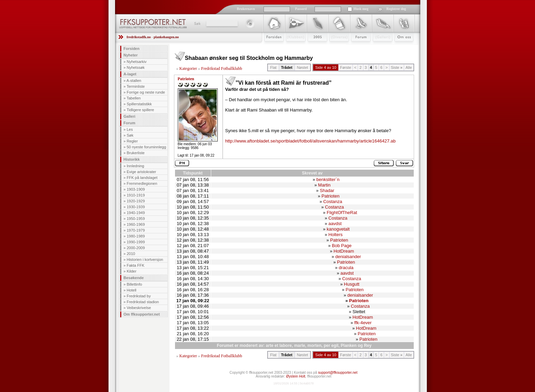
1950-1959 (136, 219)
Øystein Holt (296, 376)
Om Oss (401, 47)
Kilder (132, 271)
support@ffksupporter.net (338, 373)
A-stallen (134, 81)
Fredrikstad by (139, 296)
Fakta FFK (136, 265)
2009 (311, 47)
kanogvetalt (338, 229)
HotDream (344, 251)
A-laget (130, 74)
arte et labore (279, 346)
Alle (409, 67)
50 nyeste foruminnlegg (146, 147)
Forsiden (271, 47)
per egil (331, 346)
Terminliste (136, 86)
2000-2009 (136, 248)
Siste (397, 67)
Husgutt (352, 284)
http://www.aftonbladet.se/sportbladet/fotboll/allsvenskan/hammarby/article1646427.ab (311, 141)
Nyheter (131, 55)
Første (346, 67)
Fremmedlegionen (142, 183)
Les (130, 129)
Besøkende (134, 278)
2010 (131, 254)
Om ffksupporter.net (142, 314)
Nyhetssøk (136, 67)
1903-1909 (136, 189)
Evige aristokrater (142, 172)
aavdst (335, 224)
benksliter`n (328, 179)
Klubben (292, 47)
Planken (349, 346)
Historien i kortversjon (145, 259)
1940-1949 (136, 213)
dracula (346, 268)
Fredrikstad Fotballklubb (222, 68)
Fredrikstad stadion (143, 302)
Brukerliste (136, 153)
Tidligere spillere (140, 110)
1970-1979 (136, 230)
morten (314, 346)
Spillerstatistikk (139, 104)
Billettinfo (135, 284)
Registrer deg (396, 9)
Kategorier (188, 68)
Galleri (378, 47)
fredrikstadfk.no (139, 37)
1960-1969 (136, 224)
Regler (132, 141)
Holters (335, 235)
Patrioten (186, 79)
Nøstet (302, 67)
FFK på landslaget (142, 178)
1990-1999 (136, 242)
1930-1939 (136, 207)
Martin (324, 185)
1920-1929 (136, 201)
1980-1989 (136, 236)
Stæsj (334, 47)
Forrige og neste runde (146, 92)
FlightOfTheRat (342, 213)
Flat (273, 67)
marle (300, 346)
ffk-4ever (363, 323)
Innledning (136, 166)
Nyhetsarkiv (137, 62)
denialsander (348, 257)
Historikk (132, 159)
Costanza (333, 202)
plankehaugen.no (166, 37)
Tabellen (133, 98)
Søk (197, 23)
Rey (368, 346)
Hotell (132, 290)
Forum (356, 47)
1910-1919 (136, 195)
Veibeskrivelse (139, 308)
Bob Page (342, 246)
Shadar (327, 190)
